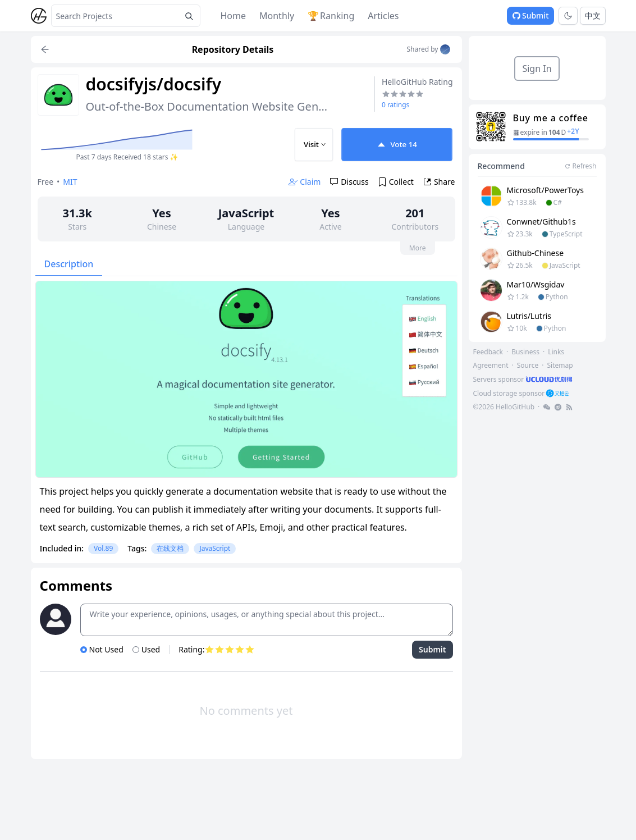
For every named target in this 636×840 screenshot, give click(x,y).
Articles (383, 16)
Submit (530, 15)
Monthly (277, 16)
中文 (593, 15)
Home (234, 16)
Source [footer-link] (528, 365)
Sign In (537, 69)
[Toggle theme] (568, 16)
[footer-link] (524, 379)
